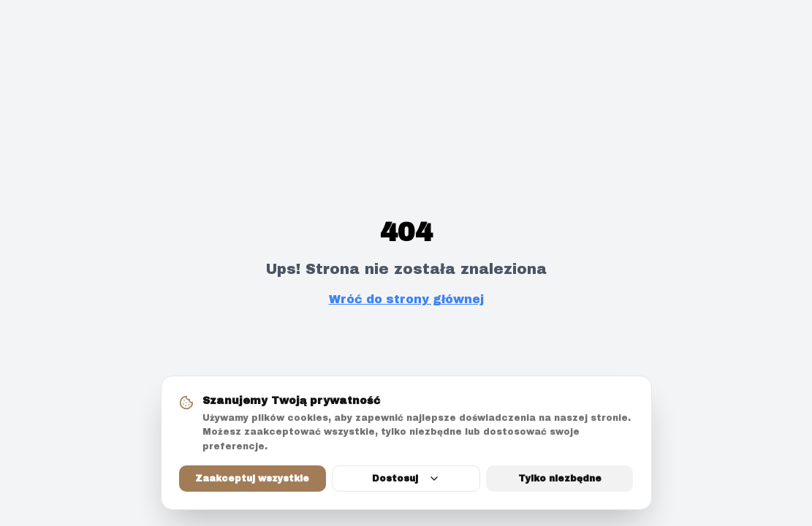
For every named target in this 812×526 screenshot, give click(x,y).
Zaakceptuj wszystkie (252, 480)
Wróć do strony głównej (406, 299)
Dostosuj (406, 480)
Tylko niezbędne (560, 480)
